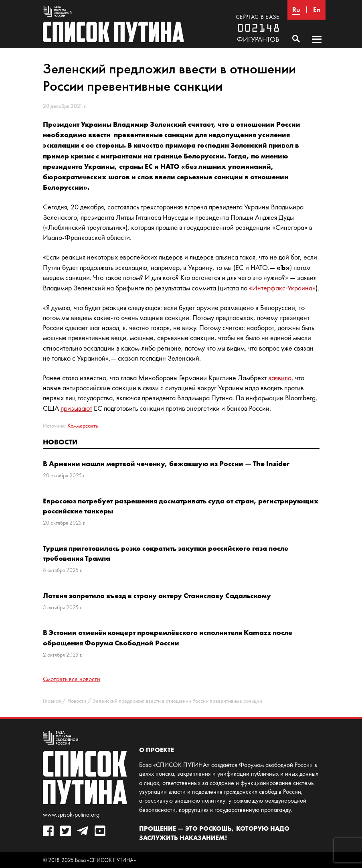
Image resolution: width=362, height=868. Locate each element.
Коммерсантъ (83, 426)
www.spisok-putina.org (71, 814)
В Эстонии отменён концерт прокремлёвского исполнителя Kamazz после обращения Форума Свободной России (168, 637)
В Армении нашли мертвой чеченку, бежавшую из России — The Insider (166, 463)
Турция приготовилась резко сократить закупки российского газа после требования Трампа (166, 553)
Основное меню (317, 47)
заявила (280, 378)
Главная (52, 701)
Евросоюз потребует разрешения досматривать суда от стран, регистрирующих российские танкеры (181, 506)
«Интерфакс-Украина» (282, 288)
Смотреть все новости (72, 679)
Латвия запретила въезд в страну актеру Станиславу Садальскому (157, 595)
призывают (76, 408)
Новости (60, 442)
